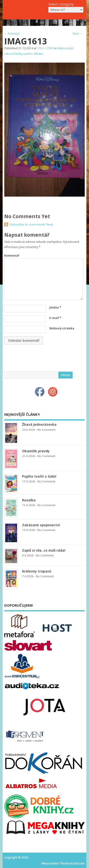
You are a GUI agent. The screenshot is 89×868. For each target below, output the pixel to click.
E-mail (55, 318)
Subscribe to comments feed (31, 224)
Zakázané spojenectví (41, 525)
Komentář (12, 256)
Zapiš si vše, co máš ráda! (44, 550)
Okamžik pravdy (36, 451)
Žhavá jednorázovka (39, 424)
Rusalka (29, 500)
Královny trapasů (37, 571)
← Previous (12, 34)
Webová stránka (62, 328)
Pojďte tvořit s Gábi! (39, 476)
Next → (77, 34)
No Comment (46, 430)
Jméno (55, 307)
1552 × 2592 (45, 48)
